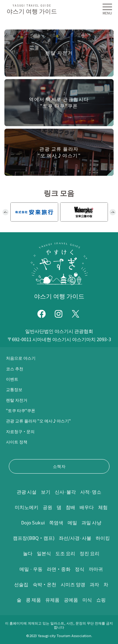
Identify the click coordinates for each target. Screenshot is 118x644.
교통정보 (14, 389)
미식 (87, 600)
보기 (46, 492)
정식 (80, 569)
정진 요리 (90, 553)
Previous (6, 212)
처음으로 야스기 (21, 358)
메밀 (73, 522)
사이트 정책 (17, 442)
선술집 (21, 584)
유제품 (52, 600)
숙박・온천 (45, 584)
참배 (70, 507)
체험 (103, 507)
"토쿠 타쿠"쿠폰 (21, 410)
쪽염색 (56, 522)
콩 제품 (33, 600)
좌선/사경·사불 (75, 538)
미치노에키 (27, 507)
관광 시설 (27, 492)
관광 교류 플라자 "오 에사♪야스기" (38, 421)
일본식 (44, 553)
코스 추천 (15, 369)
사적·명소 (91, 492)
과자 (94, 584)
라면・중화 (59, 569)
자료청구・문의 (20, 431)
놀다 (28, 553)
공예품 (71, 600)
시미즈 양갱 (73, 584)
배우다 (87, 507)
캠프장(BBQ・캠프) (34, 538)
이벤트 (12, 379)
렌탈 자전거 (17, 400)
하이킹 (103, 538)
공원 (48, 507)
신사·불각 (65, 492)
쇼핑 (101, 600)
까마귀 (96, 569)
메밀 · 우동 (31, 569)
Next (113, 212)
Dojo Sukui (33, 522)
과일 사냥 (92, 522)
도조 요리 (65, 553)
